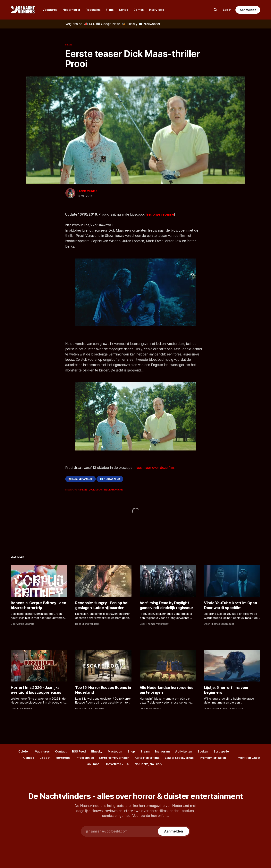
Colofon (24, 751)
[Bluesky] (130, 24)
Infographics (85, 758)
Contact (61, 751)
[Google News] (109, 24)
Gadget (45, 758)
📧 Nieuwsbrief (110, 479)
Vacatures (50, 10)
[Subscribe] (173, 831)
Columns (93, 764)
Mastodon (115, 751)
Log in (227, 10)
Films (110, 10)
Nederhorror (72, 10)
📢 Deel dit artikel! (80, 479)
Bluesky (97, 751)
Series (123, 10)
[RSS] (90, 24)
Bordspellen (222, 751)
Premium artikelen (213, 758)
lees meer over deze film (155, 468)
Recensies (93, 10)
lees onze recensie (160, 214)
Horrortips (63, 758)
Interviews (157, 10)
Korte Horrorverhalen (114, 758)
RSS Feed (79, 751)
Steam (145, 751)
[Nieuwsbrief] (149, 24)
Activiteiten (184, 751)
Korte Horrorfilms (147, 758)
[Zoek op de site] (216, 10)
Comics (29, 758)
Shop (131, 751)
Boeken (203, 751)
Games (139, 10)
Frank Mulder (87, 191)
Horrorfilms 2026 (117, 764)
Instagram (162, 751)
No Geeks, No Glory (148, 764)
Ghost (256, 758)
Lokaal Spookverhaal (180, 758)
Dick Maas (96, 490)
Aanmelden (248, 10)
